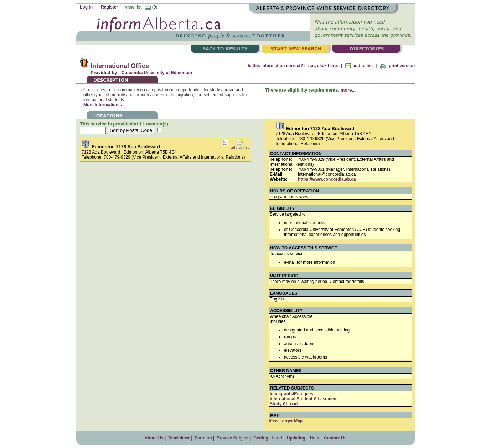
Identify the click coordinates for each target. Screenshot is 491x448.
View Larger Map (286, 421)
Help (315, 438)
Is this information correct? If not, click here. (293, 66)
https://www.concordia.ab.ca (327, 179)
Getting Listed (268, 438)
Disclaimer (179, 438)
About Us (154, 438)
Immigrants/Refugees (291, 394)
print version (397, 66)
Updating (296, 438)
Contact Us (335, 438)
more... (348, 90)
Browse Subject (233, 438)
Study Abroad (284, 404)
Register (109, 7)
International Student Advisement (304, 399)
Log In (86, 7)
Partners (203, 438)
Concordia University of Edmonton (157, 73)
